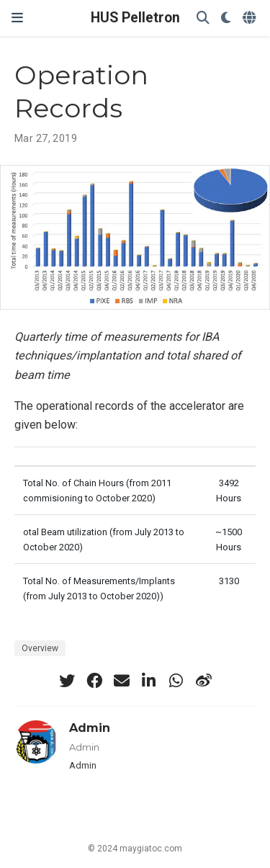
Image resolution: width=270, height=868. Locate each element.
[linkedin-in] (149, 681)
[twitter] (67, 681)
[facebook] (94, 681)
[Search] (203, 18)
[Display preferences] (226, 18)
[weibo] (204, 681)
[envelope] (122, 681)
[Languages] (251, 18)
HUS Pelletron (135, 18)
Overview (40, 648)
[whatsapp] (176, 681)
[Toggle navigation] (17, 18)
